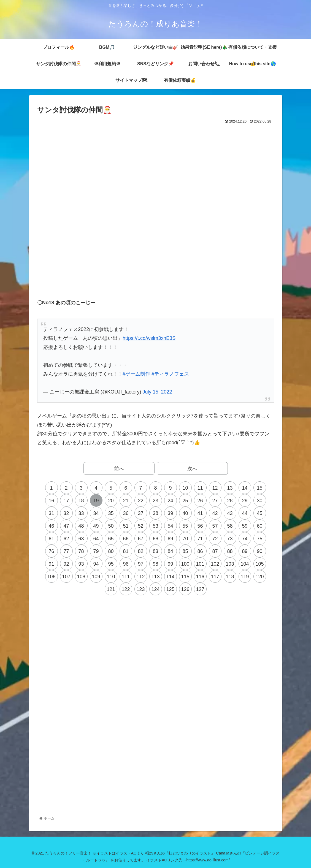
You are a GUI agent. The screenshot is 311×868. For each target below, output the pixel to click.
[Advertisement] (156, 140)
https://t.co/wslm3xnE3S (149, 338)
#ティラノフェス (170, 374)
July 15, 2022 (157, 392)
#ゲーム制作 (136, 374)
